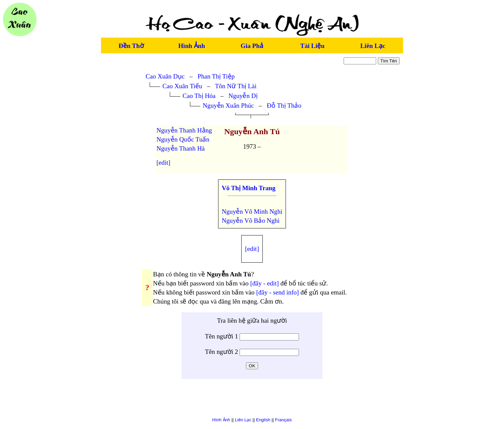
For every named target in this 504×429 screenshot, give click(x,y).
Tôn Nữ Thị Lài (236, 86)
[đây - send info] (277, 292)
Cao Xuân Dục (165, 76)
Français (284, 420)
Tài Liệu (312, 46)
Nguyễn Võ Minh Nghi (252, 211)
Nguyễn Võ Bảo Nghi (251, 221)
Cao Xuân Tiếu (182, 86)
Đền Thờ (131, 46)
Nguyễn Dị (243, 96)
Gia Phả (252, 46)
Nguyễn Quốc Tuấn (183, 139)
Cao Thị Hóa (199, 96)
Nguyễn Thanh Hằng (184, 130)
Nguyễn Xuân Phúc (228, 105)
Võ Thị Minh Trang (249, 188)
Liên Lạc (373, 46)
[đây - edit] (265, 283)
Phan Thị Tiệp (216, 76)
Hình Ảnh (192, 46)
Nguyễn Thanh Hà (181, 148)
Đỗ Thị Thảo (284, 105)
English (263, 420)
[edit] (163, 163)
